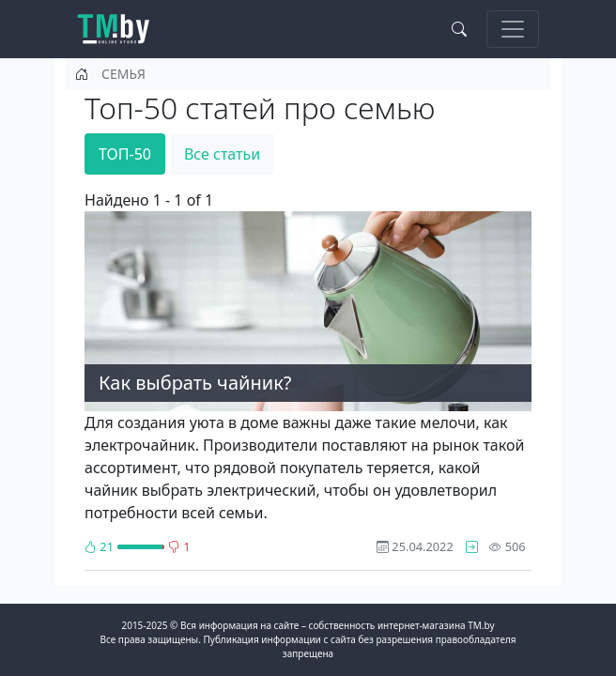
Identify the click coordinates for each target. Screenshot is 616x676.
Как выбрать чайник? (195, 383)
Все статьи (222, 154)
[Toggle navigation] (513, 29)
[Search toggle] (459, 29)
